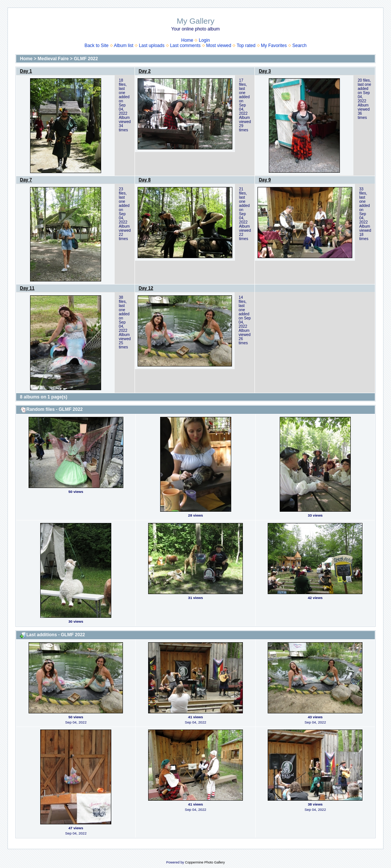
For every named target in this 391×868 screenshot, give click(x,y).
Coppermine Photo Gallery (205, 862)
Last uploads (152, 46)
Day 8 (145, 180)
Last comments (185, 46)
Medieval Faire (53, 59)
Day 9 (265, 180)
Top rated (246, 46)
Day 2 (145, 71)
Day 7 (26, 180)
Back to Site (97, 46)
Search (299, 46)
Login (204, 40)
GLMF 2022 (86, 59)
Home (187, 40)
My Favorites (274, 46)
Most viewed (219, 46)
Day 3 (265, 71)
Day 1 (26, 71)
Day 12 (146, 288)
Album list (124, 46)
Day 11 (27, 288)
